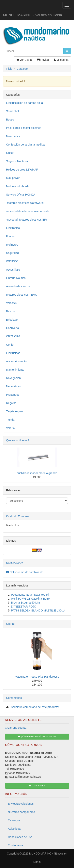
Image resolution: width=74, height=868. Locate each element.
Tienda (10, 420)
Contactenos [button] (37, 786)
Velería (10, 428)
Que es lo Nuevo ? (18, 440)
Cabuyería (13, 328)
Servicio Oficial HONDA (21, 195)
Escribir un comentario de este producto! (34, 707)
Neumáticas (13, 386)
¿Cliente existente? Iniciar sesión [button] (37, 737)
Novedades (13, 136)
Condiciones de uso (20, 837)
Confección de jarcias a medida (25, 145)
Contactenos (16, 845)
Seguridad (12, 253)
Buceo (10, 120)
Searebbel (12, 111)
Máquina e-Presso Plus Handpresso (37, 677)
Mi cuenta (61, 60)
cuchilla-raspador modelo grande (37, 473)
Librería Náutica (16, 278)
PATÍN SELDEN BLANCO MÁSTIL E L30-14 (38, 610)
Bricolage (12, 320)
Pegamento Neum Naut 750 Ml (30, 595)
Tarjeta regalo (15, 411)
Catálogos (14, 820)
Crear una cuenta (16, 728)
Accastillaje (13, 270)
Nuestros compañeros (21, 812)
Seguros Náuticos (17, 161)
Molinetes (12, 245)
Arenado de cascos (18, 286)
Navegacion (13, 378)
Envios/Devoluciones (21, 804)
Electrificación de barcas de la (24, 103)
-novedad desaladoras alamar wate (28, 211)
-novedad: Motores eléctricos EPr (27, 220)
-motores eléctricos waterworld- (25, 203)
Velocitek (12, 303)
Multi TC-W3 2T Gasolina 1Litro (30, 599)
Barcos (10, 311)
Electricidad (13, 353)
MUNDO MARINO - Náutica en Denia (32, 15)
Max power (13, 178)
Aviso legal (15, 829)
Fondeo (11, 236)
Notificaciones (15, 563)
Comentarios (14, 698)
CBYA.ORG (13, 336)
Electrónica (13, 228)
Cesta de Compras (18, 516)
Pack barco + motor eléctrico (24, 128)
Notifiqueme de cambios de (25, 572)
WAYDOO (12, 261)
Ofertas (11, 624)
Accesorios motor (17, 361)
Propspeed (13, 395)
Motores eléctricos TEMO (22, 295)
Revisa (43, 60)
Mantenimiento (15, 370)
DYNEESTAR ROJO (24, 607)
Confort (11, 345)
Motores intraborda (18, 186)
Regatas (11, 403)
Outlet (10, 153)
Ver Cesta (24, 60)
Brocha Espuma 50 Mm (25, 603)
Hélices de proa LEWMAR (22, 170)
